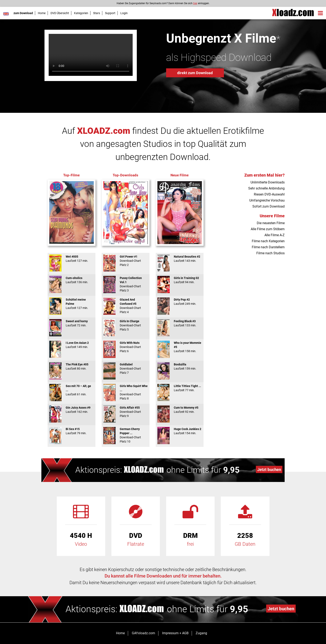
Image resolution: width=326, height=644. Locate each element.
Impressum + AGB (175, 633)
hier (195, 3)
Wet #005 (72, 259)
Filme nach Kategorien (268, 241)
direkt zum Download (195, 73)
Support (110, 13)
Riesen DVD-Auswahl (269, 194)
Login (124, 13)
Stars (97, 13)
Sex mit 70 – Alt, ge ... (72, 390)
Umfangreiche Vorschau (267, 200)
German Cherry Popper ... (126, 435)
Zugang (201, 633)
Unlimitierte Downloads (268, 182)
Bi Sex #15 (72, 431)
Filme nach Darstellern (268, 247)
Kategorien (81, 13)
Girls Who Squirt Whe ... (126, 392)
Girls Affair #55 (126, 412)
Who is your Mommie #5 (180, 347)
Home (42, 13)
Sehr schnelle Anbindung (266, 188)
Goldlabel (126, 369)
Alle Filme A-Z (275, 235)
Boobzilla (180, 366)
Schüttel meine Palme (72, 304)
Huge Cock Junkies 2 (180, 431)
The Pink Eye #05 (72, 366)
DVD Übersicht (60, 13)
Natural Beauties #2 (180, 259)
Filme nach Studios (270, 253)
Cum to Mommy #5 (180, 410)
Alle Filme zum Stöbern (268, 229)
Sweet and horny (72, 323)
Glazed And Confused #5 (126, 306)
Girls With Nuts (126, 347)
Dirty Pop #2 (180, 302)
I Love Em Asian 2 (72, 345)
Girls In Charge (126, 325)
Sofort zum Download (269, 206)
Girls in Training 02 (180, 280)
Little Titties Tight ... (180, 388)
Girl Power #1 (126, 261)
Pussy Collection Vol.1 (126, 284)
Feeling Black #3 (180, 323)
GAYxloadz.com (143, 633)
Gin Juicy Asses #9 (72, 410)
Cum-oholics (72, 280)
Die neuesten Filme (271, 223)
